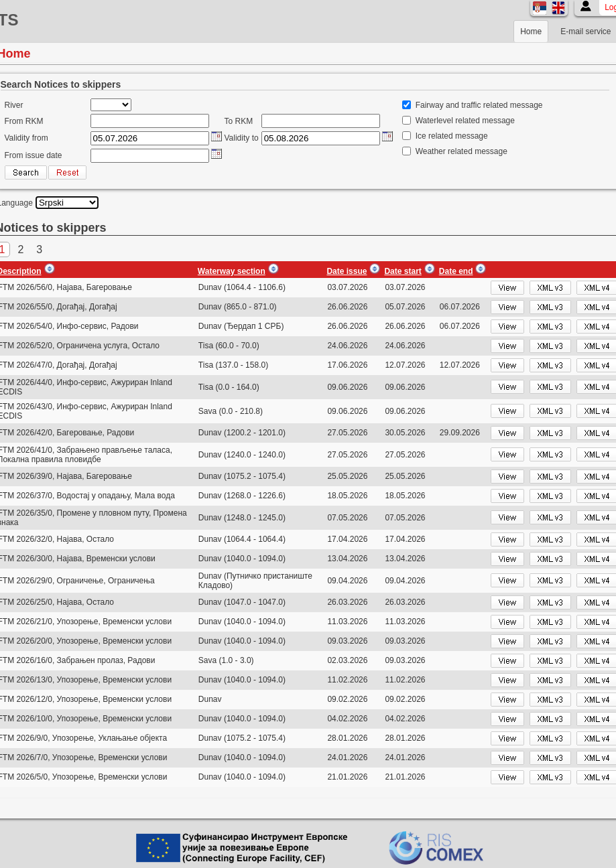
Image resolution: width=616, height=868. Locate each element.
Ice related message (452, 136)
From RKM (24, 121)
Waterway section (232, 271)
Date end (456, 271)
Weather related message (461, 151)
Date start (403, 271)
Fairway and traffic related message (479, 105)
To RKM (239, 121)
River (14, 105)
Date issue (347, 271)
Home (531, 31)
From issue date (34, 155)
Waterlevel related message (465, 121)
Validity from (26, 138)
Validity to (242, 138)
